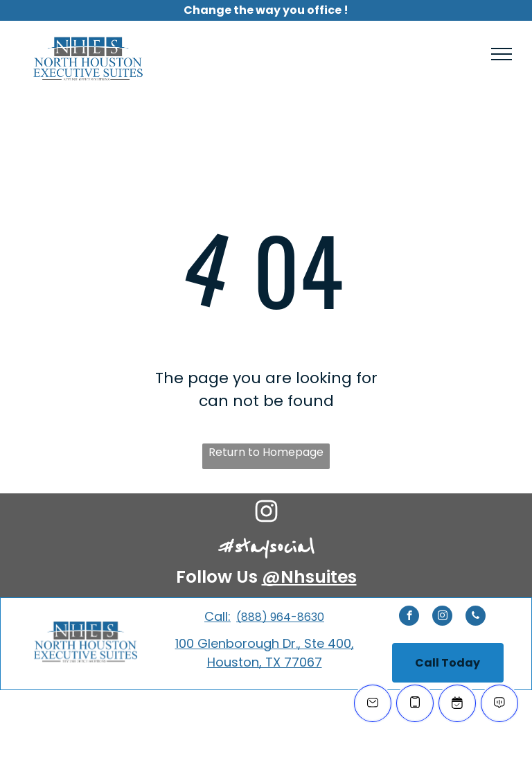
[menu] (502, 54)
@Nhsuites (309, 577)
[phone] (476, 617)
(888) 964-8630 (280, 617)
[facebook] (409, 617)
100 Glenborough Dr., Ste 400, (265, 643)
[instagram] (442, 617)
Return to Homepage (266, 452)
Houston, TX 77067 (265, 662)
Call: (218, 616)
